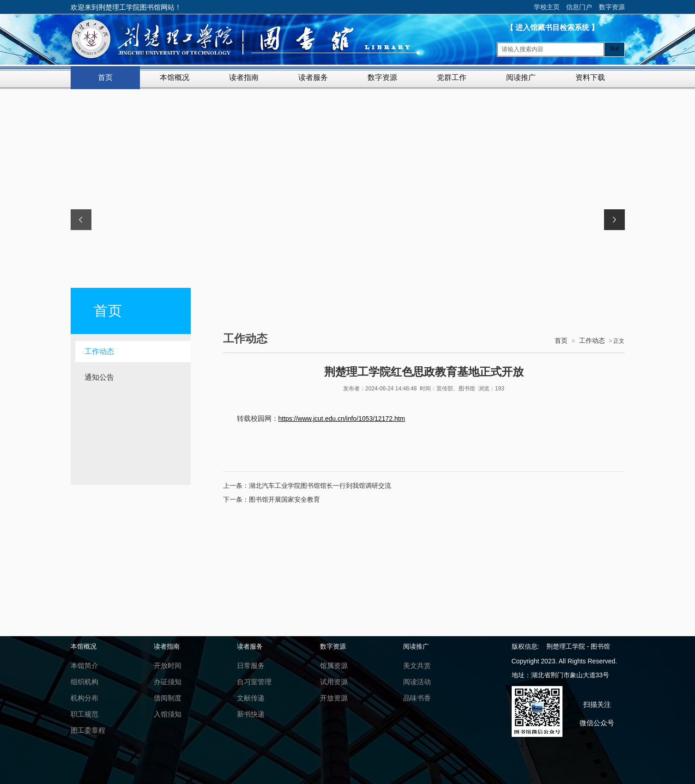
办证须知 (168, 682)
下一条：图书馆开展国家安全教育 (272, 499)
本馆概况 (175, 77)
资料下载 (590, 77)
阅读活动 (417, 682)
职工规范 (85, 714)
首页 (105, 77)
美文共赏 (417, 665)
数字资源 (612, 7)
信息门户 (579, 7)
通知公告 (99, 377)
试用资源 (334, 682)
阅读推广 (521, 77)
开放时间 (168, 665)
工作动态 (99, 351)
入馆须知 (168, 714)
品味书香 (417, 698)
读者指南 (244, 77)
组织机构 (85, 682)
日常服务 (251, 665)
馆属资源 (334, 665)
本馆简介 (85, 665)
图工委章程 (88, 730)
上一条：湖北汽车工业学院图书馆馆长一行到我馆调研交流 (307, 486)
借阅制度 (168, 698)
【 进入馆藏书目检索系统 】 (553, 27)
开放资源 (334, 698)
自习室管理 (254, 682)
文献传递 (251, 698)
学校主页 (547, 7)
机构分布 (85, 698)
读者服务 (313, 77)
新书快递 (251, 714)
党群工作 (452, 77)
